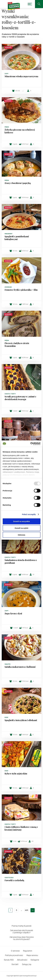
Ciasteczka (9, 878)
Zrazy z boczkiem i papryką (18, 183)
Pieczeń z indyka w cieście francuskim (17, 345)
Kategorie (35, 960)
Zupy (6, 74)
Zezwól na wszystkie (22, 521)
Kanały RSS (9, 960)
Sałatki (8, 664)
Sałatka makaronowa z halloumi (20, 667)
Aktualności (22, 960)
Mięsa (7, 127)
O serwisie (15, 951)
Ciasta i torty (10, 394)
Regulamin (28, 951)
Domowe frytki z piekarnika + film (21, 290)
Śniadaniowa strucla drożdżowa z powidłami (21, 562)
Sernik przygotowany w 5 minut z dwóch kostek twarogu (20, 398)
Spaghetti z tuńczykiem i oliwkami (21, 720)
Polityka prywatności (14, 955)
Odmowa (21, 535)
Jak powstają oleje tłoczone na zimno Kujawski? (22, 938)
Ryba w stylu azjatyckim (16, 774)
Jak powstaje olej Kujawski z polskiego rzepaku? (21, 931)
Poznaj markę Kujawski (22, 926)
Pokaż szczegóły (29, 514)
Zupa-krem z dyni (13, 613)
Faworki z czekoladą (14, 880)
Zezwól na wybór (21, 528)
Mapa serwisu (32, 955)
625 (27, 910)
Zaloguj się (27, 964)
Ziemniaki (8, 287)
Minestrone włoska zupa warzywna (21, 76)
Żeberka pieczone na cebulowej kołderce (20, 131)
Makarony (8, 234)
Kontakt (15, 964)
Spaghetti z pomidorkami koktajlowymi (17, 238)
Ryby (6, 717)
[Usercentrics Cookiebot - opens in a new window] (31, 444)
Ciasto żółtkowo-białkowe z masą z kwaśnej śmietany (21, 828)
